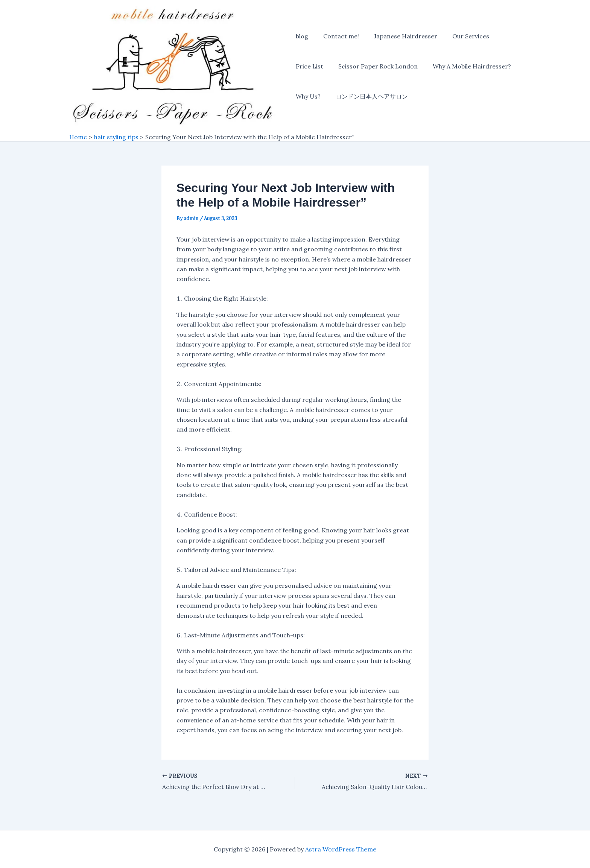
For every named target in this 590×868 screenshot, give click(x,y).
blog (302, 37)
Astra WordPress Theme (341, 849)
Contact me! (338, 37)
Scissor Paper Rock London (375, 67)
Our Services (462, 37)
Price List (309, 67)
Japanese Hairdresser (400, 37)
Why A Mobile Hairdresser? (466, 67)
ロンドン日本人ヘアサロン (369, 97)
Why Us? (308, 97)
